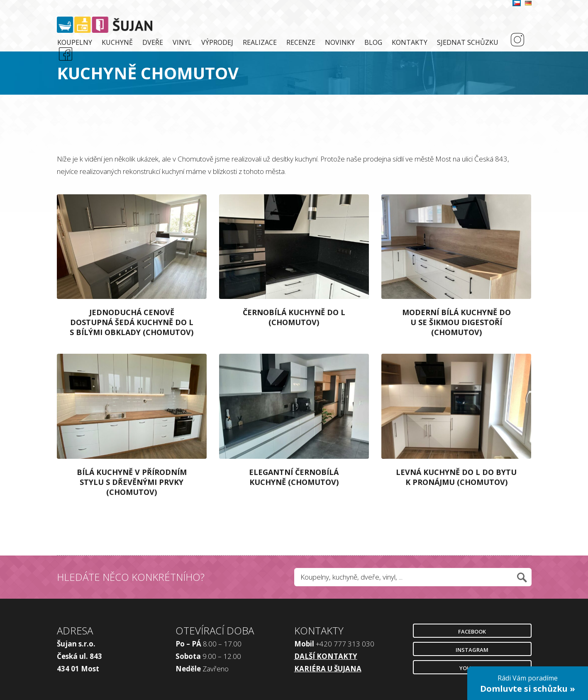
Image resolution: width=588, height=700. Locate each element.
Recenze (301, 42)
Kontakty (410, 42)
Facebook (472, 631)
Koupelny (75, 42)
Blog (373, 42)
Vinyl (182, 42)
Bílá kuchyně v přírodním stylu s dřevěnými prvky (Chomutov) (132, 482)
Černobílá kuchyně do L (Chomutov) (294, 317)
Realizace (260, 42)
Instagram (472, 650)
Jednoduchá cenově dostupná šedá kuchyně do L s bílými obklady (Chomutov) (132, 322)
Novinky (340, 42)
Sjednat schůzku (468, 42)
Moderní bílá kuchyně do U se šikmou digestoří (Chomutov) (456, 322)
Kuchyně (117, 42)
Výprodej (217, 42)
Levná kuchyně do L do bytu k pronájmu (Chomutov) (456, 477)
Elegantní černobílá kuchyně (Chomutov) (294, 477)
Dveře (153, 42)
